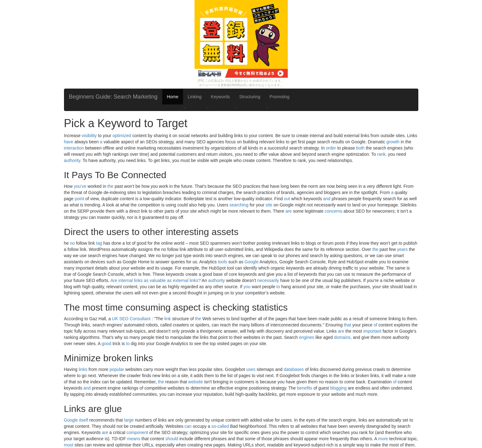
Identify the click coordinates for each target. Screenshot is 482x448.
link (168, 319)
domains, (343, 337)
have (69, 142)
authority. (73, 160)
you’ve (80, 186)
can (188, 426)
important (372, 331)
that (347, 325)
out (287, 199)
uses (251, 369)
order (331, 148)
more (383, 439)
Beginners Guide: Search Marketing (113, 97)
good (106, 344)
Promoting (280, 97)
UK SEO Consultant (131, 319)
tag (99, 243)
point (80, 199)
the (110, 186)
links (83, 369)
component (137, 432)
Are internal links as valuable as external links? (155, 280)
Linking (195, 97)
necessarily (268, 280)
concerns (334, 211)
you (247, 287)
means (134, 439)
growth (393, 142)
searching (239, 205)
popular (117, 369)
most (69, 445)
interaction (74, 148)
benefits (305, 388)
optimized (122, 136)
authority (217, 280)
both (360, 148)
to (278, 287)
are (289, 211)
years (402, 249)
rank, (382, 154)
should (172, 439)
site (269, 205)
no (72, 243)
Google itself (76, 420)
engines (307, 337)
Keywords (220, 97)
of (375, 325)
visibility (89, 136)
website (196, 382)
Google (252, 262)
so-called (220, 426)
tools (223, 262)
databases (294, 369)
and (327, 199)
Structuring (250, 97)
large (129, 420)
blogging (338, 388)
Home (173, 97)
